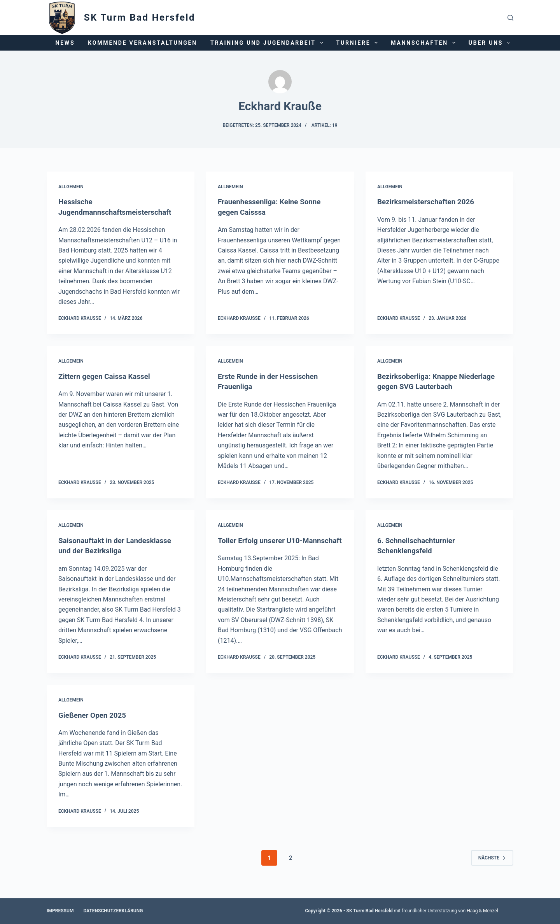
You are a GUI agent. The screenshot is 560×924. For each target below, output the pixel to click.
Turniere (359, 43)
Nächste (492, 867)
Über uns (491, 43)
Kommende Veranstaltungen (143, 43)
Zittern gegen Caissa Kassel (107, 376)
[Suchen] (510, 18)
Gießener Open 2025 (94, 724)
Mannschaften (424, 43)
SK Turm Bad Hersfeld (140, 18)
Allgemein (71, 187)
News (65, 43)
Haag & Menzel (482, 911)
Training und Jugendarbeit (268, 43)
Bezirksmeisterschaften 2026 (429, 202)
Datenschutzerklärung (113, 911)
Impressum (60, 911)
